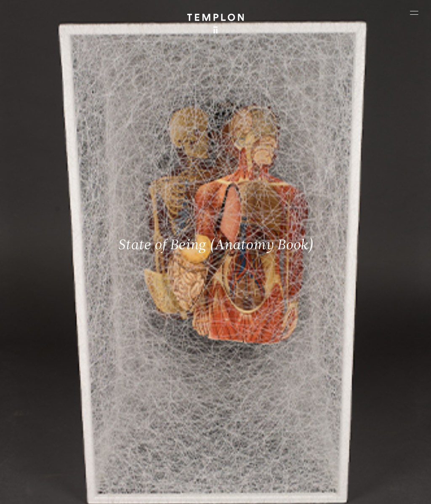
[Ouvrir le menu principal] (414, 13)
